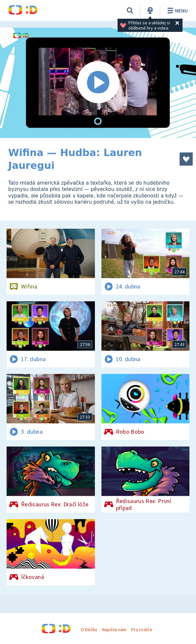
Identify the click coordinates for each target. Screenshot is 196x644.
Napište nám (114, 630)
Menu (176, 11)
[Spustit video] (98, 83)
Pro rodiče (142, 630)
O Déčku (89, 630)
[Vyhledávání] (130, 11)
